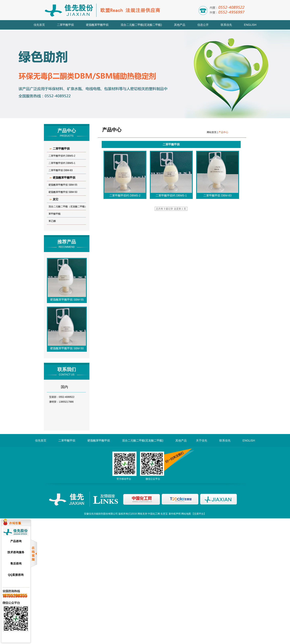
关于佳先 (202, 440)
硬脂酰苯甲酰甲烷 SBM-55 (63, 185)
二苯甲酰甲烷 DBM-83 (61, 170)
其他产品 (180, 25)
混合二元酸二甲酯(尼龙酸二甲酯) (141, 25)
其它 (56, 199)
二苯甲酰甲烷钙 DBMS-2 (62, 156)
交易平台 (199, 514)
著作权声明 (175, 514)
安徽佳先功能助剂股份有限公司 (101, 514)
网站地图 (186, 514)
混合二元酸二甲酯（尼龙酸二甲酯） (68, 207)
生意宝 (164, 514)
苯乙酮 (52, 221)
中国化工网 (154, 514)
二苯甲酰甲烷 (65, 25)
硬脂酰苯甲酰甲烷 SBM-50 (63, 192)
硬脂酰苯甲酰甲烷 (97, 25)
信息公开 (203, 25)
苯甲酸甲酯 (55, 214)
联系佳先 (226, 25)
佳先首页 (39, 25)
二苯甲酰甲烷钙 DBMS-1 (62, 163)
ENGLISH (250, 25)
